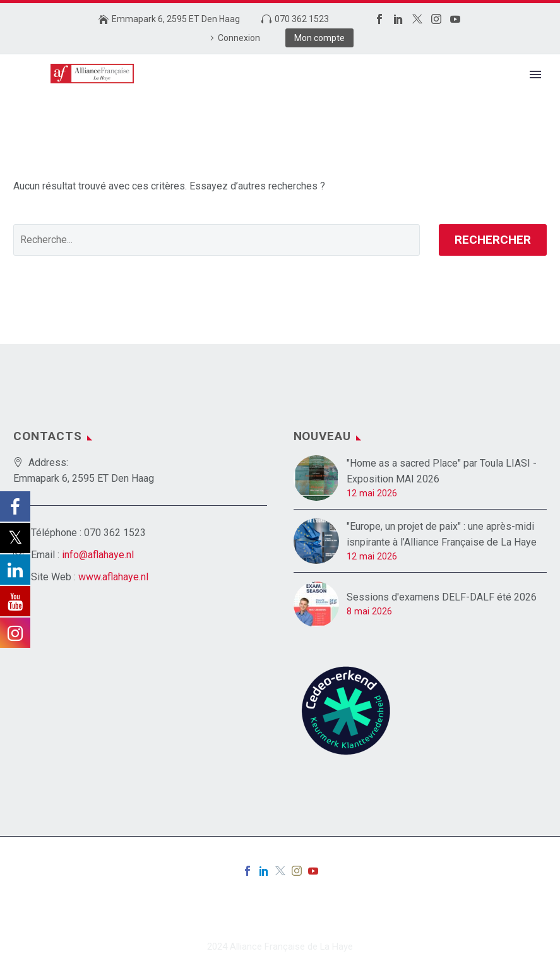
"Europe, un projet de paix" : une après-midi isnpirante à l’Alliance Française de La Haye (442, 534)
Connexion (239, 38)
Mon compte (319, 38)
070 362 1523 (302, 19)
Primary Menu (535, 75)
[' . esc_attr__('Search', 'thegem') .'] (217, 240)
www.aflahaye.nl (113, 577)
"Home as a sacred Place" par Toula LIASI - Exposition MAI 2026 (442, 471)
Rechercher (493, 240)
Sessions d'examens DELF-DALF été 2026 (442, 597)
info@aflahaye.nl (98, 555)
